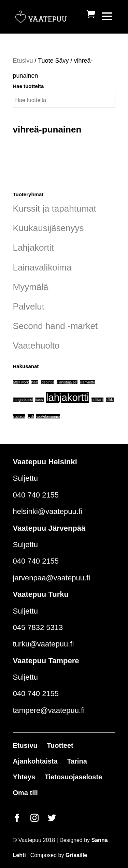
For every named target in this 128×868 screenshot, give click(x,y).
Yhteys (24, 777)
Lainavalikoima (42, 267)
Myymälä (31, 287)
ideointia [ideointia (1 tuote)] (48, 382)
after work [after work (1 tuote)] (21, 382)
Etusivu (23, 61)
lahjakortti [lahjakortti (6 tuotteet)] (68, 397)
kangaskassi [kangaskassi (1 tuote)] (23, 400)
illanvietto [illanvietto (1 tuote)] (87, 382)
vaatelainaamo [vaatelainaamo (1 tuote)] (48, 416)
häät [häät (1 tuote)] (35, 382)
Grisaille (76, 855)
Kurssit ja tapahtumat (55, 209)
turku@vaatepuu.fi (44, 644)
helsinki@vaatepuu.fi (48, 511)
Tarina (77, 761)
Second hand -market (55, 326)
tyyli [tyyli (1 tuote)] (31, 416)
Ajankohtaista (35, 761)
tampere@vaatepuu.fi (49, 710)
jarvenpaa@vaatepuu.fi (52, 578)
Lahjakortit (33, 248)
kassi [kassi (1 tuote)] (39, 400)
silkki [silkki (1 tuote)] (110, 400)
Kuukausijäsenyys (48, 228)
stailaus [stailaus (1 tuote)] (19, 416)
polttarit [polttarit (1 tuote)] (97, 400)
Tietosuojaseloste (74, 777)
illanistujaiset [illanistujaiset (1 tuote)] (67, 382)
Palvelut (29, 306)
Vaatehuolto (36, 345)
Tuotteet (60, 745)
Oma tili (25, 793)
